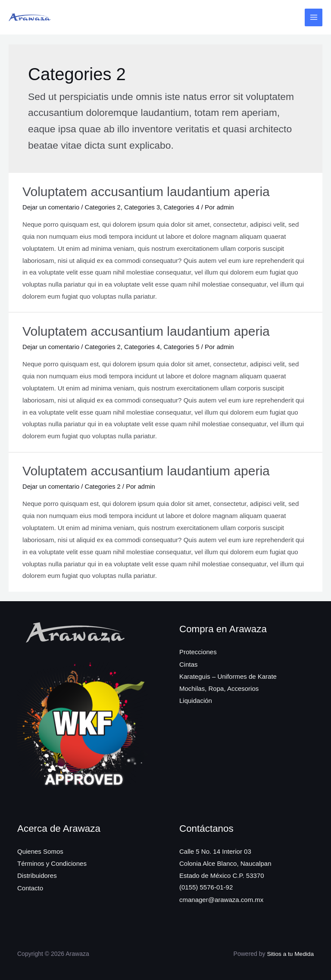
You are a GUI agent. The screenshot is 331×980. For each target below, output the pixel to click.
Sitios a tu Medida (290, 953)
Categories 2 (105, 207)
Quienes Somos (40, 850)
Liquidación (196, 699)
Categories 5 (185, 346)
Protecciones (198, 651)
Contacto (30, 887)
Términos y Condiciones (52, 863)
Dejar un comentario (52, 207)
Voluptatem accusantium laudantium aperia (146, 192)
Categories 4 (185, 207)
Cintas (189, 663)
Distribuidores (37, 875)
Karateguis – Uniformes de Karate (228, 675)
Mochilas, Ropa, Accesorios (219, 687)
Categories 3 (145, 207)
